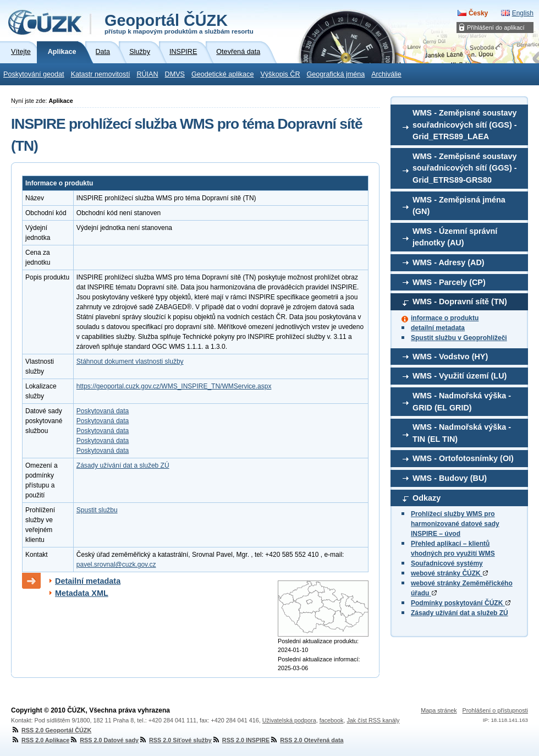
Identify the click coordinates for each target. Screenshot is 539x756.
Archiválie (386, 74)
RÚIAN (147, 74)
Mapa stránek (439, 710)
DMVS (175, 74)
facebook (332, 720)
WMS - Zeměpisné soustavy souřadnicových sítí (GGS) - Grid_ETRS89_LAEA (465, 125)
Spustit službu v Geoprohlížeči (459, 338)
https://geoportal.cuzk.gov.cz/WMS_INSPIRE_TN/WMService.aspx (174, 386)
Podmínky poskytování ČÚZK (461, 603)
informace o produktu (445, 318)
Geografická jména (336, 74)
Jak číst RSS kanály (373, 720)
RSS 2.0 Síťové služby (175, 740)
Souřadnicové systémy (447, 563)
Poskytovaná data (103, 411)
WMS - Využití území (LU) (460, 376)
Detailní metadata (88, 581)
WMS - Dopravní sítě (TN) (460, 302)
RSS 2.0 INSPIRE (241, 740)
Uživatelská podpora (289, 720)
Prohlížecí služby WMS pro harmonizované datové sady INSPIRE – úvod (455, 524)
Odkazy (427, 498)
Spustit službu (97, 510)
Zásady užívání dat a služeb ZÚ (460, 613)
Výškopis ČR (280, 74)
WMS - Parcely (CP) (449, 282)
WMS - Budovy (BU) (450, 478)
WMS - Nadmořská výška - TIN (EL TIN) (462, 433)
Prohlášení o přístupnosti (495, 710)
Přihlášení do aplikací (496, 28)
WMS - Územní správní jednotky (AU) (455, 237)
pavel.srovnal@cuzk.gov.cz (116, 565)
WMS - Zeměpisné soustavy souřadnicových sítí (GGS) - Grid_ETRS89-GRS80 (465, 168)
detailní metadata (438, 328)
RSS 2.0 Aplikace (40, 740)
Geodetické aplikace (222, 74)
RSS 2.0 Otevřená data (306, 740)
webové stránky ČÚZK (449, 573)
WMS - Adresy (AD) (449, 262)
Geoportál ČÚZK (179, 23)
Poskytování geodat (34, 74)
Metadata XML (82, 593)
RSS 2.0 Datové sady (104, 740)
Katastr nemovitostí (101, 74)
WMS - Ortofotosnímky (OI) (463, 458)
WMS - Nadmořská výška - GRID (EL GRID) (462, 402)
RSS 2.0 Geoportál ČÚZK (51, 730)
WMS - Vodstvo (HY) (450, 357)
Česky (478, 13)
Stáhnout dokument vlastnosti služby (130, 361)
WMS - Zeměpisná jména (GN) (459, 206)
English (523, 13)
